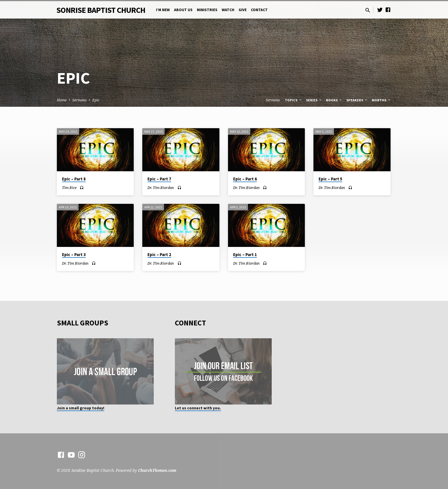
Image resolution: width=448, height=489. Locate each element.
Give (243, 10)
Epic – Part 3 (74, 254)
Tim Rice (69, 188)
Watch (228, 10)
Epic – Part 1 (245, 254)
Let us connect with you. (198, 408)
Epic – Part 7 (159, 179)
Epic (96, 100)
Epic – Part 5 (330, 179)
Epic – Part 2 (159, 254)
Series (314, 100)
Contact (259, 10)
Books (334, 100)
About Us (183, 10)
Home (62, 100)
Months (381, 100)
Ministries (207, 10)
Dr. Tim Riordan (161, 188)
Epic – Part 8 (74, 179)
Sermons (79, 100)
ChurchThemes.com (157, 470)
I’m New (163, 10)
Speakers (357, 100)
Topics (294, 100)
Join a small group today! (81, 408)
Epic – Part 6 (245, 179)
